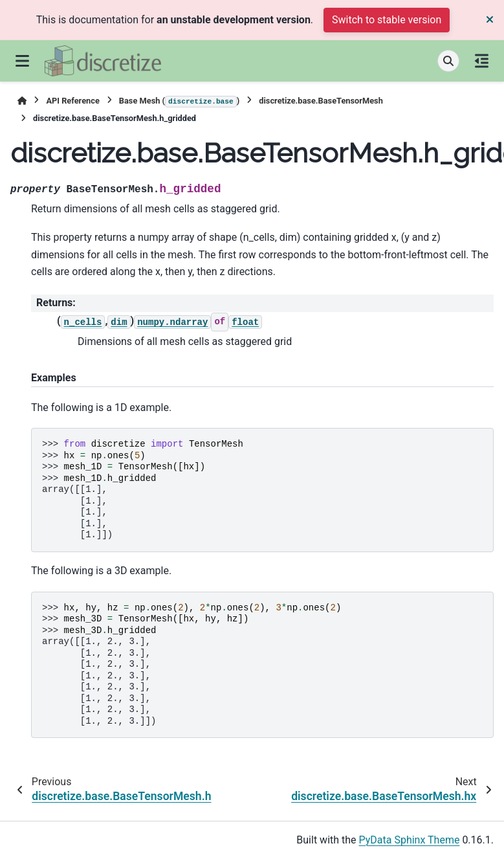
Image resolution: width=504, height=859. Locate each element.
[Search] (448, 61)
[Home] (22, 101)
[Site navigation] (22, 61)
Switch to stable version (387, 20)
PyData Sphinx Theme (410, 840)
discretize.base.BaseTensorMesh (321, 101)
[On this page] (482, 61)
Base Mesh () (179, 102)
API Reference (72, 101)
